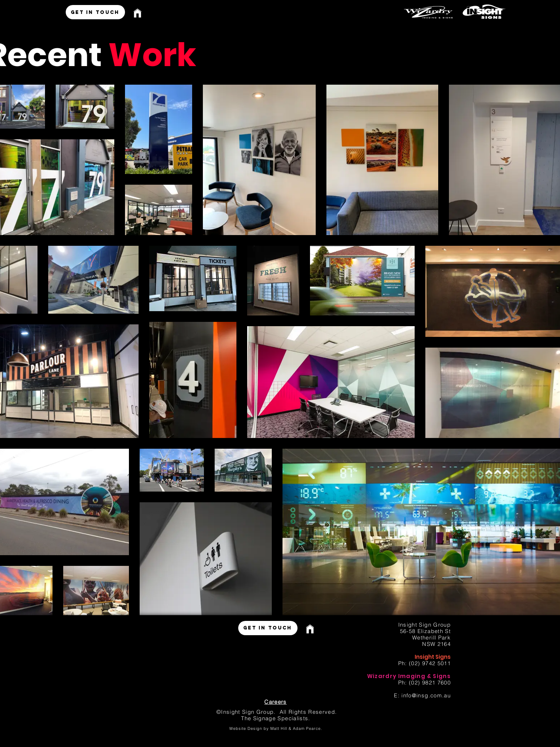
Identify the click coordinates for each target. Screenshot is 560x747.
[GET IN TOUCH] (95, 12)
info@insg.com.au (426, 695)
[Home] (140, 13)
